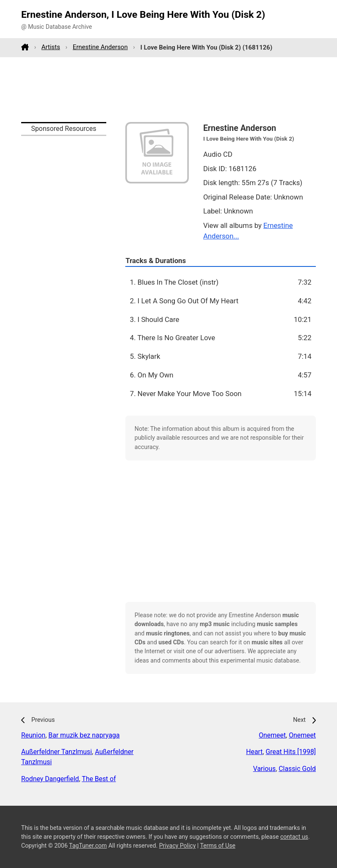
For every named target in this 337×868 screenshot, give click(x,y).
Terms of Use (218, 846)
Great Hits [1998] (291, 752)
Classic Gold (297, 769)
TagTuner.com (88, 846)
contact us (294, 837)
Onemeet (272, 735)
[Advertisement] (168, 89)
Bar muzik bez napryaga (84, 735)
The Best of (99, 779)
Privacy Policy (178, 846)
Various (264, 769)
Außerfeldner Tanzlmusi (57, 752)
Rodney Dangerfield (50, 779)
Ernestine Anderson (100, 47)
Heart (254, 752)
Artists (51, 47)
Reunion (33, 735)
